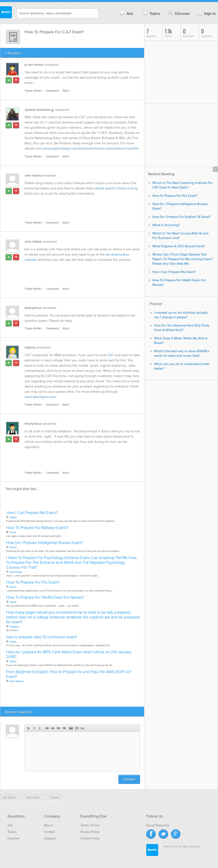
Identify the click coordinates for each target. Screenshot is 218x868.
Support (50, 838)
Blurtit (6, 13)
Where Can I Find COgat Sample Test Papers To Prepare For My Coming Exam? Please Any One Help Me (183, 259)
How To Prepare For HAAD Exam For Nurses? (45, 597)
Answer (129, 779)
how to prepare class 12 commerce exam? (42, 637)
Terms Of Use (90, 825)
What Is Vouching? (166, 225)
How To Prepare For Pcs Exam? (33, 582)
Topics (151, 13)
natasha (30, 347)
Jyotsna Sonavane (37, 110)
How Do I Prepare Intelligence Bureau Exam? (44, 543)
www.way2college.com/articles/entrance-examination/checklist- (91, 148)
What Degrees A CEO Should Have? (179, 246)
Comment (52, 91)
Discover (179, 13)
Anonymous (33, 308)
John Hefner (33, 242)
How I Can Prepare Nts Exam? (32, 513)
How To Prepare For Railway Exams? (37, 528)
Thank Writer (33, 91)
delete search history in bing (116, 188)
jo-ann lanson (34, 65)
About (48, 825)
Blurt (66, 91)
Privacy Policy (90, 832)
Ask (126, 13)
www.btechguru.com (40, 397)
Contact (49, 832)
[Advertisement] (75, 207)
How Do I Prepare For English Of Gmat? (181, 217)
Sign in (206, 13)
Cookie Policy (90, 838)
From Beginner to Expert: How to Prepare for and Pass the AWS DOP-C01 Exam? (68, 674)
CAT (111, 355)
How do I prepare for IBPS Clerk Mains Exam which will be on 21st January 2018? (69, 655)
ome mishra (33, 175)
